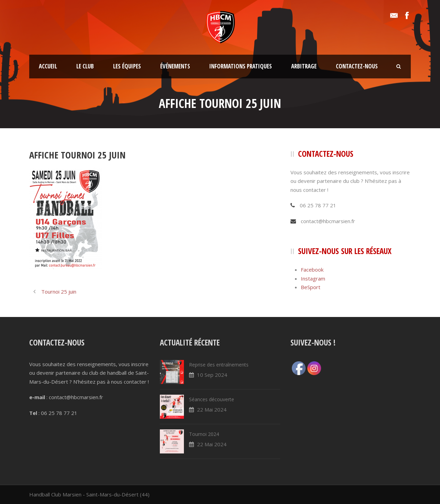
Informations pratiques (241, 66)
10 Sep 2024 (212, 375)
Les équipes (127, 66)
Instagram (313, 278)
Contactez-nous (357, 66)
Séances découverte (212, 399)
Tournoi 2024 (204, 434)
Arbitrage (304, 66)
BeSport (311, 287)
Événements (175, 66)
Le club (85, 66)
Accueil (48, 66)
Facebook (312, 270)
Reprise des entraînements (219, 365)
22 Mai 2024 (212, 409)
